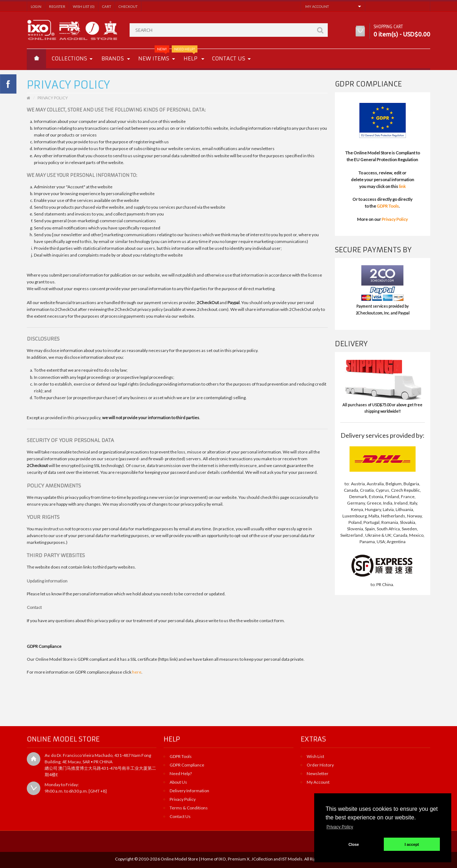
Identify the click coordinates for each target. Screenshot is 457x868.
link (402, 186)
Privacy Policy (395, 219)
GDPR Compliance (187, 765)
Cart (107, 6)
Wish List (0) (84, 6)
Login (36, 6)
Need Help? (181, 773)
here (137, 672)
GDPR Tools (388, 206)
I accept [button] (412, 844)
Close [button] (354, 844)
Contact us (228, 58)
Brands (113, 58)
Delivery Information (189, 791)
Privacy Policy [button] (340, 827)
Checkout (128, 6)
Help (188, 55)
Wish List (315, 756)
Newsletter (318, 773)
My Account (318, 782)
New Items (154, 55)
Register (57, 6)
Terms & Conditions (189, 808)
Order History (320, 765)
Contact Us (180, 816)
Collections (69, 58)
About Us (178, 782)
